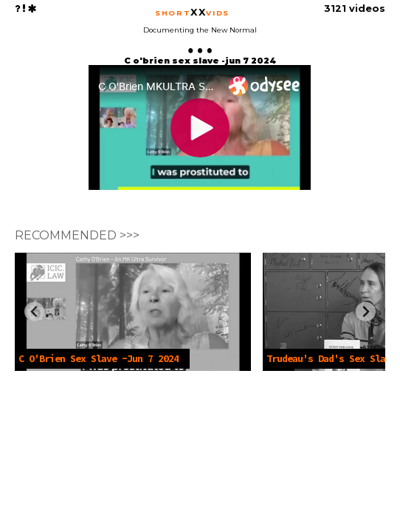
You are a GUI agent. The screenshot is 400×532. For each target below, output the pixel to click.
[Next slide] (366, 311)
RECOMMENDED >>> (77, 235)
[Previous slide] (34, 311)
